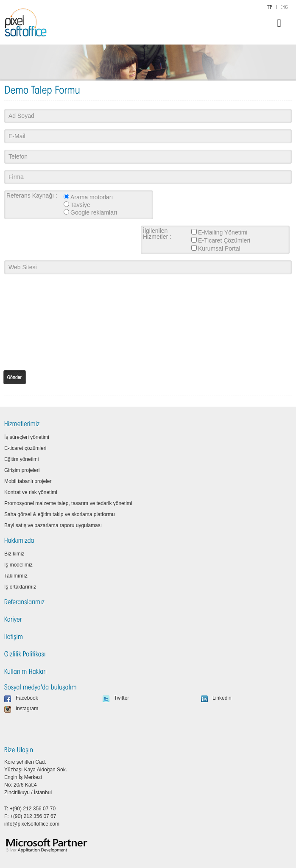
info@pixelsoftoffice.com (32, 824)
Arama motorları (92, 197)
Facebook (27, 698)
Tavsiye (80, 205)
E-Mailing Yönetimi (223, 232)
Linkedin (222, 698)
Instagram (27, 709)
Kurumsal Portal (219, 248)
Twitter (121, 698)
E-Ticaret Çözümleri (224, 240)
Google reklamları (94, 212)
